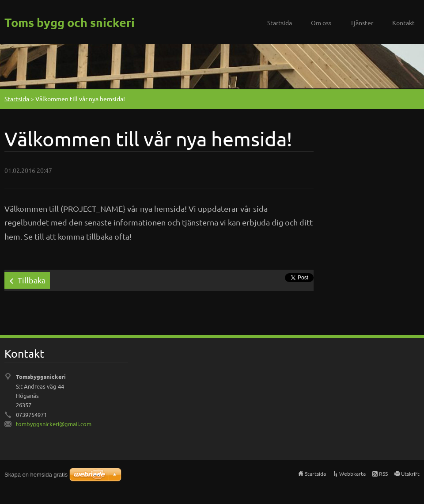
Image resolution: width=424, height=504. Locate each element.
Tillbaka (32, 280)
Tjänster (362, 23)
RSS (383, 473)
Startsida (280, 23)
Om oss (321, 23)
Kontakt (403, 23)
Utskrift (410, 473)
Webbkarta (352, 473)
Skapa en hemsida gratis (36, 475)
